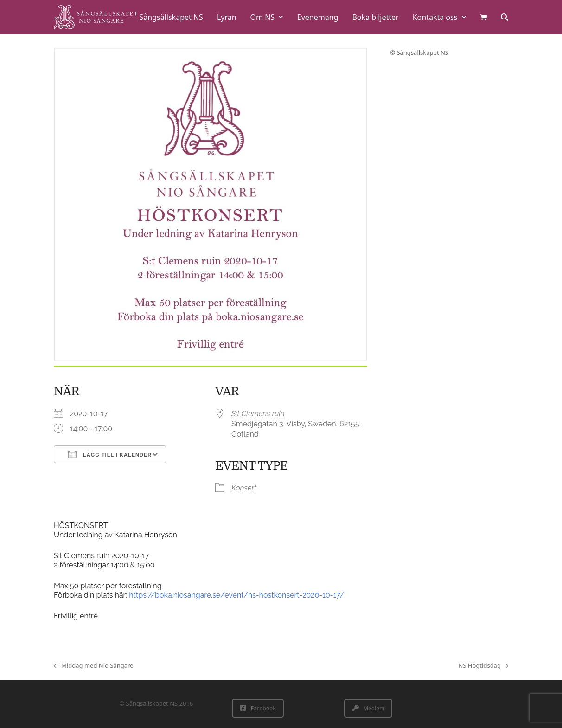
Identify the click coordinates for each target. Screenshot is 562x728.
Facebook (258, 708)
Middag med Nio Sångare (93, 666)
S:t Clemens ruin (258, 414)
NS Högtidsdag (483, 666)
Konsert (244, 488)
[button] (483, 17)
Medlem (368, 708)
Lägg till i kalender (110, 454)
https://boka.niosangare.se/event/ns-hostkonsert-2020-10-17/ (236, 595)
